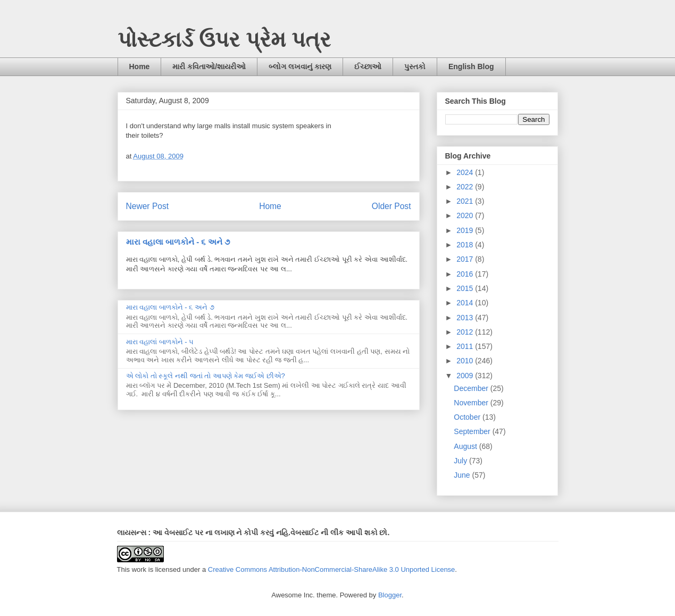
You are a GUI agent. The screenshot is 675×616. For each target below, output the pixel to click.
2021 (466, 201)
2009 (466, 376)
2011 (466, 346)
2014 (466, 303)
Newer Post (148, 206)
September (473, 431)
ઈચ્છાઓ (368, 66)
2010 (466, 361)
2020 (466, 215)
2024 (466, 172)
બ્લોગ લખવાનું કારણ (300, 66)
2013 (466, 318)
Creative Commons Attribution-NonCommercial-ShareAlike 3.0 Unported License (332, 569)
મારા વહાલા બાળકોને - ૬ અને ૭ (178, 242)
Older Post (391, 206)
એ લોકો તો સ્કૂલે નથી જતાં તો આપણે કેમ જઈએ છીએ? (206, 376)
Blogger (390, 595)
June (463, 475)
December (472, 388)
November (472, 403)
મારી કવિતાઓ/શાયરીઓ (209, 66)
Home (140, 66)
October (468, 417)
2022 (466, 187)
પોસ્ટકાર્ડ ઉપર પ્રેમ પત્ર (224, 39)
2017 (466, 259)
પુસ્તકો (415, 66)
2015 (466, 288)
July (461, 461)
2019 (466, 230)
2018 (466, 245)
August (466, 446)
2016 (466, 274)
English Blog (471, 66)
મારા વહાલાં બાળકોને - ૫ (160, 342)
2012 (466, 332)
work (139, 569)
